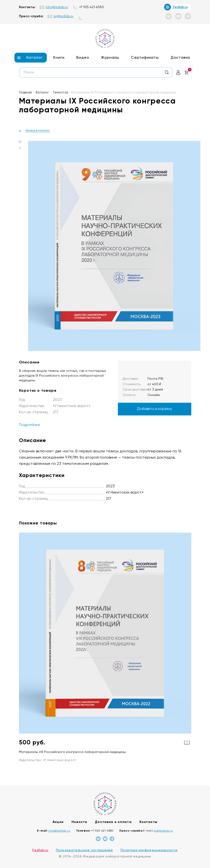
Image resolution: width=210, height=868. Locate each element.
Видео (83, 58)
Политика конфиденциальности (149, 850)
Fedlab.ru (40, 850)
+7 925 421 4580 (92, 7)
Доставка (180, 58)
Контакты (148, 822)
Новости (79, 822)
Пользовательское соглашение (84, 850)
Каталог (35, 58)
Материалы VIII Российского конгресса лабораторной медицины (72, 752)
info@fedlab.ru (57, 7)
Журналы (110, 58)
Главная (25, 92)
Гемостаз (60, 92)
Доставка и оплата (113, 822)
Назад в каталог (38, 131)
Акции (58, 822)
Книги (59, 58)
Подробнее (30, 425)
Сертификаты (145, 58)
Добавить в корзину (154, 409)
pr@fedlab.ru (63, 16)
